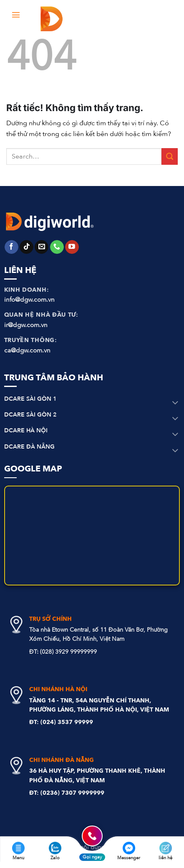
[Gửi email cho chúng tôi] (42, 247)
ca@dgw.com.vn (27, 350)
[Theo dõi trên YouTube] (72, 247)
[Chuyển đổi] (175, 403)
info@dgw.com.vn (29, 300)
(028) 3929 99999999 (68, 652)
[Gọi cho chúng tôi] (57, 247)
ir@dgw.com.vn (26, 325)
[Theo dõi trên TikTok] (26, 247)
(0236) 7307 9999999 (72, 793)
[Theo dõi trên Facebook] (11, 247)
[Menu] (16, 14)
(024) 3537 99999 (67, 722)
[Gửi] (170, 156)
